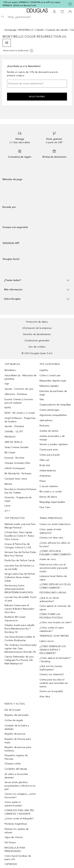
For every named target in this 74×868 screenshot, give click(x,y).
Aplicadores (46, 420)
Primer (43, 481)
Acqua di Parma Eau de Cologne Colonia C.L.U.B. (18, 546)
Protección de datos (37, 322)
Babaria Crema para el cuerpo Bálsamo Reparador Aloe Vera (20, 609)
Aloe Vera (45, 697)
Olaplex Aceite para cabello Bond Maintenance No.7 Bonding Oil (20, 629)
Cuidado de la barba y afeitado (17, 727)
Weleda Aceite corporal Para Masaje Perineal (20, 526)
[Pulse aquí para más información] (70, 4)
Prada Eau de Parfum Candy (20, 560)
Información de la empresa (37, 328)
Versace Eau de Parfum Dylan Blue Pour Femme (20, 554)
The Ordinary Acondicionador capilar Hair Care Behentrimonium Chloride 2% (21, 648)
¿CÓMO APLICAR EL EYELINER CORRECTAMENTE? (55, 553)
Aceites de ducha (49, 431)
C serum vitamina (49, 486)
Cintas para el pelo (50, 455)
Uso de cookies (37, 347)
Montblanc (10, 370)
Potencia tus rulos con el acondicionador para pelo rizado (54, 568)
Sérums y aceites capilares (54, 444)
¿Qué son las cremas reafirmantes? (51, 668)
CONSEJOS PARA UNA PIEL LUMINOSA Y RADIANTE (19, 812)
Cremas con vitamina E (52, 674)
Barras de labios (48, 497)
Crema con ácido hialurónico (55, 524)
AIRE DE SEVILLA (14, 442)
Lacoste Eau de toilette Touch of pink (21, 599)
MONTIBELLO (26, 30)
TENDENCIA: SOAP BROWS (54, 636)
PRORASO (10, 437)
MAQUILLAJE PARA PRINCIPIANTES (15, 849)
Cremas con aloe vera (51, 538)
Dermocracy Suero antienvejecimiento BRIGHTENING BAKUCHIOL (19, 589)
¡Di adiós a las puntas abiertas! (16, 776)
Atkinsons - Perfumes (16, 394)
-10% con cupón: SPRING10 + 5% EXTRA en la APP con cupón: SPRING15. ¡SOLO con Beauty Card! (32, 4)
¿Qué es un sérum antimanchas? (49, 600)
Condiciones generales (37, 341)
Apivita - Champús (14, 426)
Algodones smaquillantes (53, 415)
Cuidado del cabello (57, 30)
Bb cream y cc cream (51, 492)
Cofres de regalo (14, 720)
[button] (37, 280)
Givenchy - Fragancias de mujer (18, 499)
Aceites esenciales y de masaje (52, 438)
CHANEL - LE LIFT (14, 432)
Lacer (8, 506)
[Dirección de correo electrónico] (37, 84)
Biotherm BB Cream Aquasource (15, 619)
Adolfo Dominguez (15, 468)
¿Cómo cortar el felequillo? (19, 819)
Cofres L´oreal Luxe (50, 375)
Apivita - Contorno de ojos (19, 389)
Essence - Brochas (14, 458)
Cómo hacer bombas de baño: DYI (18, 858)
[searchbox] (37, 17)
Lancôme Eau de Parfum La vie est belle (19, 567)
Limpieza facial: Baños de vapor (53, 578)
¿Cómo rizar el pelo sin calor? (56, 622)
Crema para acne (49, 450)
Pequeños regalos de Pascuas (16, 757)
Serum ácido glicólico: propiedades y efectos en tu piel (20, 786)
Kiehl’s (8, 408)
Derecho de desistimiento (37, 334)
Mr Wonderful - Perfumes (18, 474)
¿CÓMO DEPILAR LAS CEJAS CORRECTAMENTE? (55, 586)
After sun (45, 460)
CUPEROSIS (11, 864)
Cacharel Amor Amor (16, 479)
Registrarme (37, 97)
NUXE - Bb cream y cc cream (20, 413)
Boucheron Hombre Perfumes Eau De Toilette (20, 491)
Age (7, 384)
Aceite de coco (48, 559)
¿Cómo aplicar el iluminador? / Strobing (55, 660)
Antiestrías (45, 476)
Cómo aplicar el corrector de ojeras (55, 608)
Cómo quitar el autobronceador (13, 804)
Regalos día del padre (17, 715)
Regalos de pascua (15, 734)
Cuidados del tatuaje (16, 769)
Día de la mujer (13, 710)
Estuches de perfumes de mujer (53, 393)
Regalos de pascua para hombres (18, 749)
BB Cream (10, 453)
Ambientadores (48, 471)
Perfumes (45, 426)
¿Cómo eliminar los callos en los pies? (55, 545)
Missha (8, 484)
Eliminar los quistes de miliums (17, 831)
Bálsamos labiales (49, 386)
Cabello (40, 30)
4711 (7, 511)
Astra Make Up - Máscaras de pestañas (21, 377)
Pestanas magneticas (16, 824)
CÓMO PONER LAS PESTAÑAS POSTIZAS (51, 616)
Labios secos (47, 641)
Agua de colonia (14, 837)
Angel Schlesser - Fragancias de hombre (20, 420)
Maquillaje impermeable (52, 502)
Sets (42, 399)
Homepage (11, 30)
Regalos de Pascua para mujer (18, 741)
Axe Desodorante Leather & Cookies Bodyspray (20, 639)
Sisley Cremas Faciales (17, 447)
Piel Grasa (10, 842)
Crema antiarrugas (49, 410)
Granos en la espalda (51, 691)
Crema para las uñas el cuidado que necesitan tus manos (54, 683)
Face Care (45, 507)
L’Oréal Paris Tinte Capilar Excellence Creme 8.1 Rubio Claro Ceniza (19, 536)
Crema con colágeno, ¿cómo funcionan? (20, 796)
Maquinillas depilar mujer (53, 381)
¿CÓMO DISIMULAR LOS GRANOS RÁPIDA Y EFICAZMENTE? (53, 650)
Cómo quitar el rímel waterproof (50, 531)
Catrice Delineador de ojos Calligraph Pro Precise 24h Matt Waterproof (19, 660)
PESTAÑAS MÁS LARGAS (53, 593)
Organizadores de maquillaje (55, 405)
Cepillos (44, 370)
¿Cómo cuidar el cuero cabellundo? (52, 629)
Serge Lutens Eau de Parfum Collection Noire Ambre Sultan (20, 577)
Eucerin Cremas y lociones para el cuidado (19, 401)
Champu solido (13, 764)
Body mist (45, 465)
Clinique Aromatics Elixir (17, 463)
